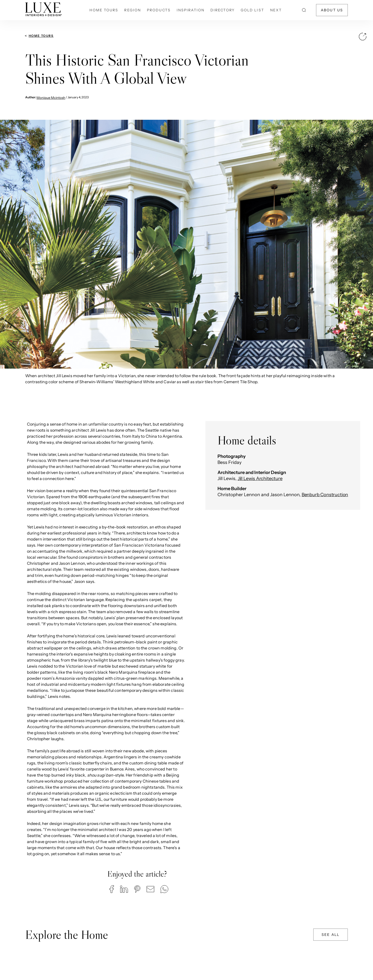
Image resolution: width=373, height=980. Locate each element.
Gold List (252, 10)
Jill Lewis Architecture (260, 479)
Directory (223, 10)
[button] (112, 889)
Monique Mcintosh (51, 98)
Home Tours (104, 10)
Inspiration (191, 10)
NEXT (276, 10)
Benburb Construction (325, 495)
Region (133, 10)
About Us (332, 10)
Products (159, 10)
